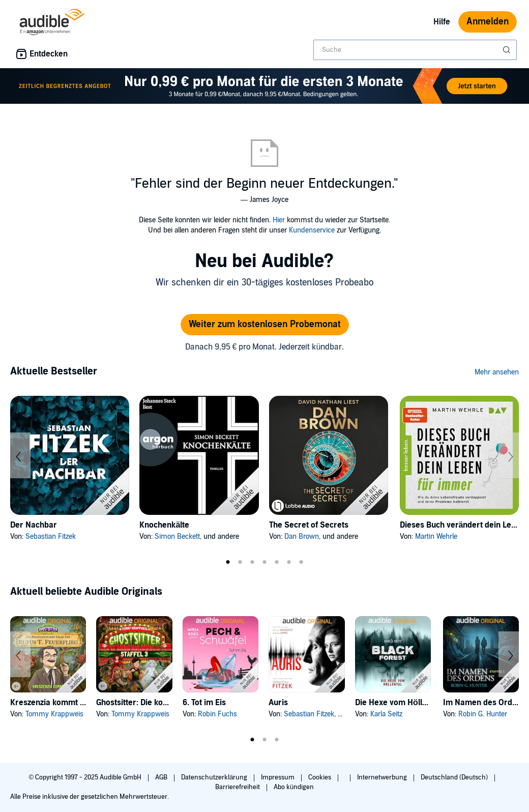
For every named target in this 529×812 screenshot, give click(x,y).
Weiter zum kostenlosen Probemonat (265, 324)
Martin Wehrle (436, 536)
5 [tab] (277, 562)
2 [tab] (240, 562)
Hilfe (442, 22)
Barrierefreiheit (238, 787)
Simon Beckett (177, 536)
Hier (279, 220)
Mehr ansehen (497, 372)
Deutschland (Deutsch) (455, 777)
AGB (162, 777)
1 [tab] (228, 562)
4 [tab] (264, 562)
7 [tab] (301, 562)
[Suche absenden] (508, 50)
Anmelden (488, 22)
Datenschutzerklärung (215, 777)
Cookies (320, 777)
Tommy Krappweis (54, 714)
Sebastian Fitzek (51, 536)
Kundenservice (312, 230)
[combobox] (415, 50)
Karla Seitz (386, 714)
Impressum (278, 777)
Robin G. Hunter (483, 714)
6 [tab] (289, 562)
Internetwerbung (383, 777)
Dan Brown (302, 536)
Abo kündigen (294, 787)
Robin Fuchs (217, 714)
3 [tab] (252, 562)
